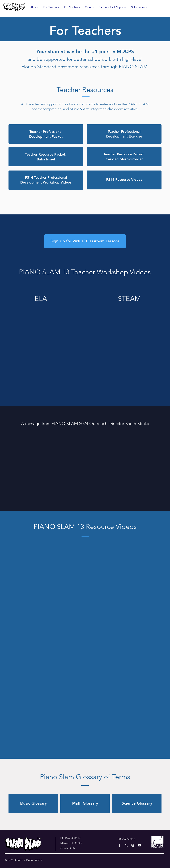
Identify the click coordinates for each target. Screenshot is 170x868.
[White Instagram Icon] (133, 845)
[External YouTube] (41, 329)
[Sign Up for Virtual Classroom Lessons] (85, 241)
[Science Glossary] (137, 803)
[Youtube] (139, 845)
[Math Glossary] (85, 803)
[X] (126, 845)
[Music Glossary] (33, 803)
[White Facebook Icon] (120, 845)
